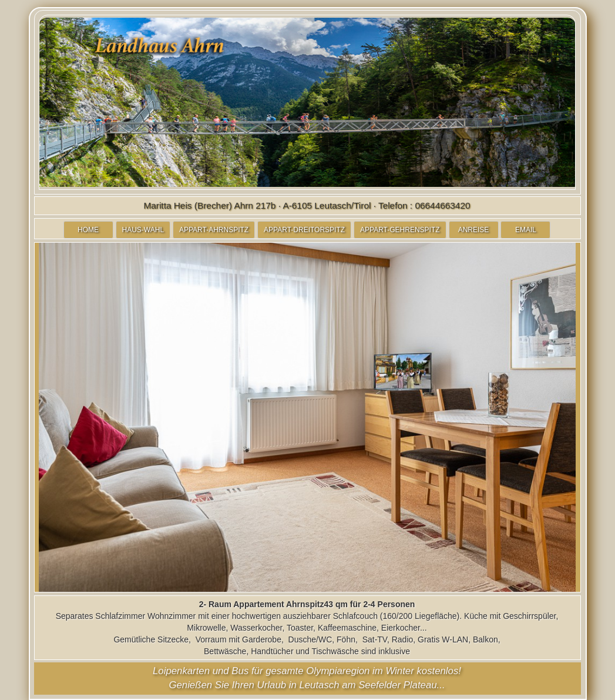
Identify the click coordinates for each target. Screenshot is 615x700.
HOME (88, 230)
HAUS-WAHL (143, 230)
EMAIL (526, 230)
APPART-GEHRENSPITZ (400, 230)
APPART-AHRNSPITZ (214, 230)
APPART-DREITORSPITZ (304, 230)
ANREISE (474, 230)
